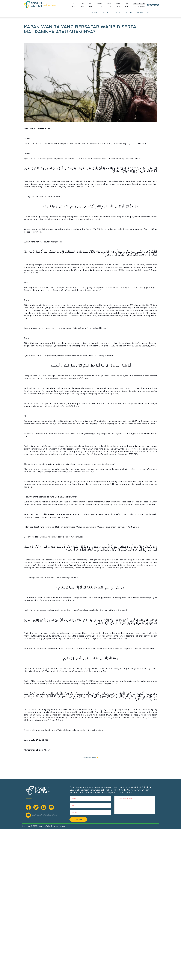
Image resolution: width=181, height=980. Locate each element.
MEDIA (129, 12)
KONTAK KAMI (144, 12)
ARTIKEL (107, 12)
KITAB (118, 12)
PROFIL (94, 12)
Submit (78, 819)
